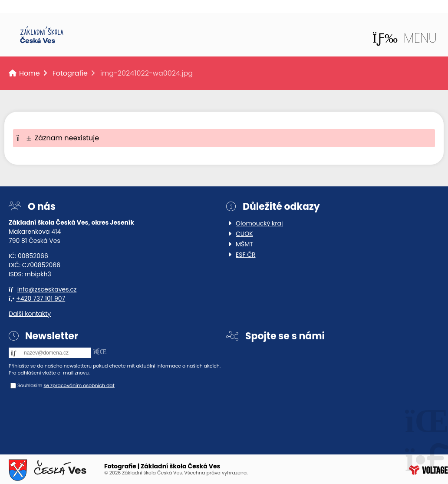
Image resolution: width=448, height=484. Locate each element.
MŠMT (244, 244)
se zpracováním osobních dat (79, 385)
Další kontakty (30, 314)
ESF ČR (246, 255)
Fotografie (70, 73)
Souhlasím (30, 385)
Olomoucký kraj (259, 223)
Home (42, 35)
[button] (405, 38)
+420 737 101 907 (41, 298)
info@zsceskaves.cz (47, 289)
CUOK (244, 234)
